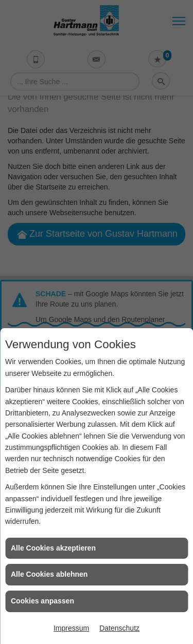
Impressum (71, 628)
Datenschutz (119, 628)
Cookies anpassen (42, 601)
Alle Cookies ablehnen (49, 574)
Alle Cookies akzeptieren (53, 548)
